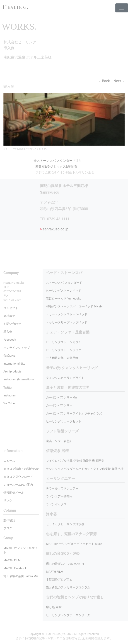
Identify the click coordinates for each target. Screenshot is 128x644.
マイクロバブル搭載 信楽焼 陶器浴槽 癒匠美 (75, 461)
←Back (104, 81)
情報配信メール (14, 493)
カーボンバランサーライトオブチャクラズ (74, 413)
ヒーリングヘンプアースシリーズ (68, 615)
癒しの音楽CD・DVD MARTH (65, 564)
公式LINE (9, 356)
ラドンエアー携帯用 (59, 496)
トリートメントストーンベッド (67, 314)
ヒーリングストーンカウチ (64, 342)
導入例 (8, 332)
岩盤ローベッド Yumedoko (64, 299)
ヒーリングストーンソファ (64, 350)
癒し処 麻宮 (54, 607)
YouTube (9, 403)
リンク (8, 500)
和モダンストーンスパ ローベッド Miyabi (74, 306)
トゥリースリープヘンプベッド (67, 322)
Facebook (10, 340)
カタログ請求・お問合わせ (21, 469)
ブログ (8, 528)
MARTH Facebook (15, 568)
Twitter (8, 388)
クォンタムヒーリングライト (65, 378)
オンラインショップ (17, 348)
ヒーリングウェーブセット (64, 421)
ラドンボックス (56, 504)
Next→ (119, 81)
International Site (14, 364)
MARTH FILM (55, 572)
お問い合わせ (12, 324)
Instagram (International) (19, 379)
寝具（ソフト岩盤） (59, 441)
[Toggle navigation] (122, 8)
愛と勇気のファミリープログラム (68, 587)
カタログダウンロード (18, 477)
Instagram (10, 395)
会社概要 (9, 316)
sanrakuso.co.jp (54, 229)
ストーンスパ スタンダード (64, 283)
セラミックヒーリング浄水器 (65, 524)
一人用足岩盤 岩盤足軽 (62, 358)
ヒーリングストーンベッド (64, 291)
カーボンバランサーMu (61, 397)
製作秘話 (9, 520)
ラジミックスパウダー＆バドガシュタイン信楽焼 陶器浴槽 (85, 469)
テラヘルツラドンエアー (62, 488)
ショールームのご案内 (18, 485)
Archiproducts (12, 371)
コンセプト (11, 308)
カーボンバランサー (59, 405)
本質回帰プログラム (59, 580)
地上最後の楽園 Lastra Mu (21, 576)
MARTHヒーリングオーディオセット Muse (74, 544)
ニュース (9, 461)
